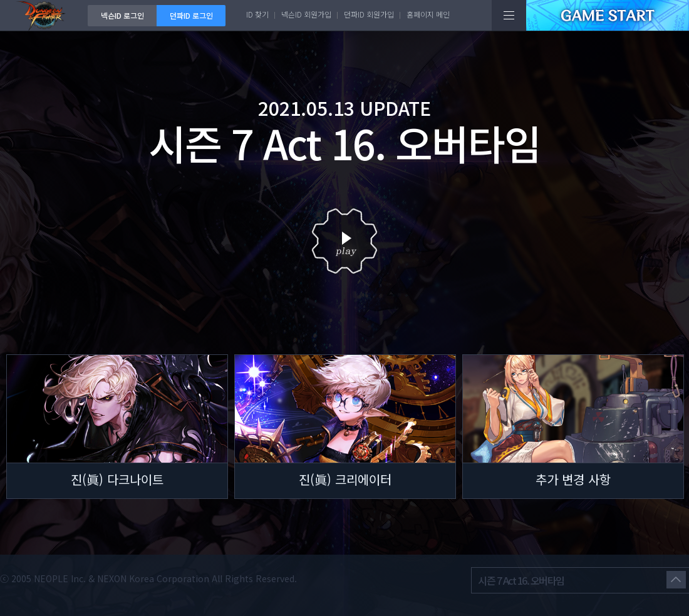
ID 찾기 (257, 14)
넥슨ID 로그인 (122, 15)
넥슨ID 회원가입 (306, 14)
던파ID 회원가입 (369, 14)
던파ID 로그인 (191, 15)
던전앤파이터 (44, 15)
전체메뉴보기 (509, 15)
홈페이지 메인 (428, 14)
